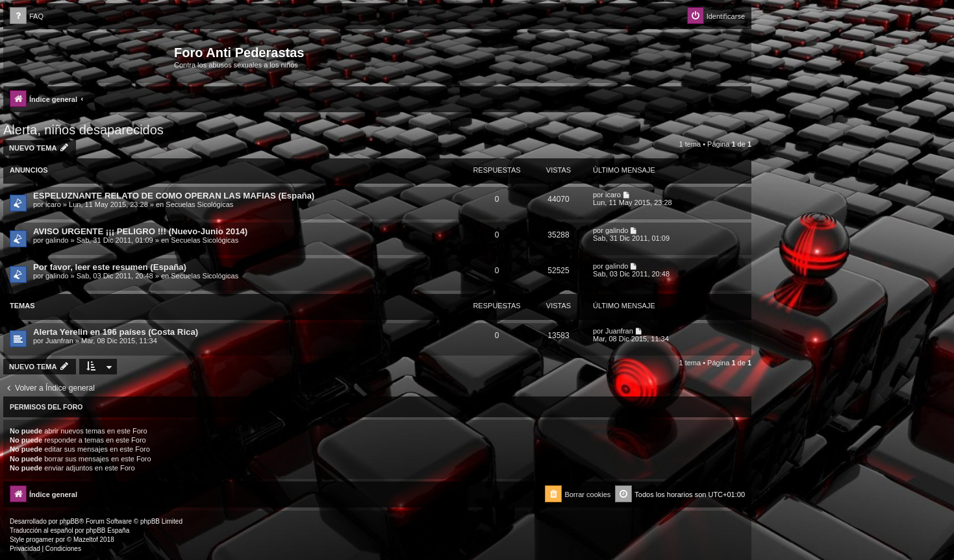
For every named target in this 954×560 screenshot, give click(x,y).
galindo (57, 240)
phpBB (69, 521)
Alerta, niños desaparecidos (83, 130)
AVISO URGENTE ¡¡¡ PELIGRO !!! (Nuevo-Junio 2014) (140, 231)
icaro (53, 204)
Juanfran (59, 341)
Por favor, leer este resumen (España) (110, 267)
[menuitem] (27, 17)
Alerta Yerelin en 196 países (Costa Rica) (116, 332)
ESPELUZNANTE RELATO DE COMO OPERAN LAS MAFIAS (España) (174, 196)
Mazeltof (86, 540)
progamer (40, 540)
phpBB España (107, 530)
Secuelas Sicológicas (199, 204)
